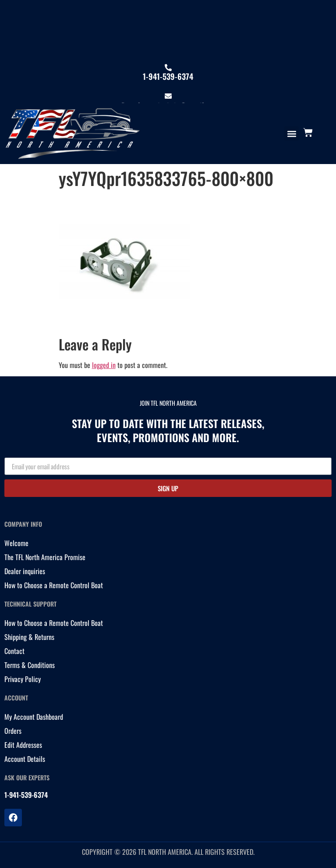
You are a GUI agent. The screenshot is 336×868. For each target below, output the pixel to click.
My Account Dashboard (34, 717)
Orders (13, 731)
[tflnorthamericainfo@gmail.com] (168, 96)
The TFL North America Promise (45, 557)
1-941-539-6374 (168, 76)
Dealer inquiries (25, 571)
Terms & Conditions (30, 665)
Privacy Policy (23, 679)
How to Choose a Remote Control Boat (54, 585)
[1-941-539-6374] (168, 68)
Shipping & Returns (29, 637)
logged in (104, 365)
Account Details (25, 759)
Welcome (16, 543)
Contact (14, 651)
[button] (292, 134)
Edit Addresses (23, 745)
